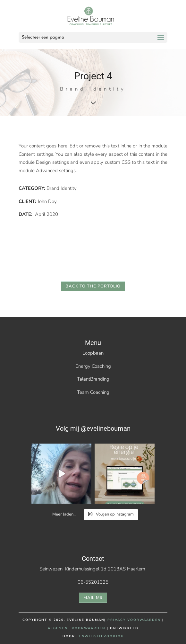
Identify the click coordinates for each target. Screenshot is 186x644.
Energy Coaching (93, 366)
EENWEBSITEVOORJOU (100, 636)
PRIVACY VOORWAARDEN (134, 620)
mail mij (93, 598)
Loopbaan (93, 353)
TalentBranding (93, 379)
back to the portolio (93, 286)
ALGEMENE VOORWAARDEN (76, 628)
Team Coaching (93, 392)
